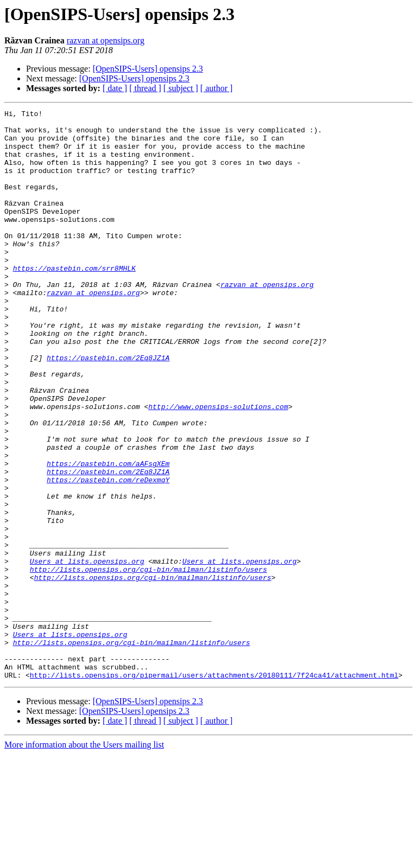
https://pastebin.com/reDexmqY (108, 554)
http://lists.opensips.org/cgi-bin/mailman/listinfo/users (149, 662)
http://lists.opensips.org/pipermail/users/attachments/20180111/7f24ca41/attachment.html (214, 789)
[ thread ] (145, 88)
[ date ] (115, 88)
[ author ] (217, 88)
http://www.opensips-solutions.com (218, 467)
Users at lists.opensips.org (87, 652)
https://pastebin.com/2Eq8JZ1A (108, 408)
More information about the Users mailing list (84, 859)
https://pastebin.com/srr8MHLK (74, 301)
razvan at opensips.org (106, 40)
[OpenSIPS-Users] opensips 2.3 (148, 69)
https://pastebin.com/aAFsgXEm (108, 535)
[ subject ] (181, 88)
